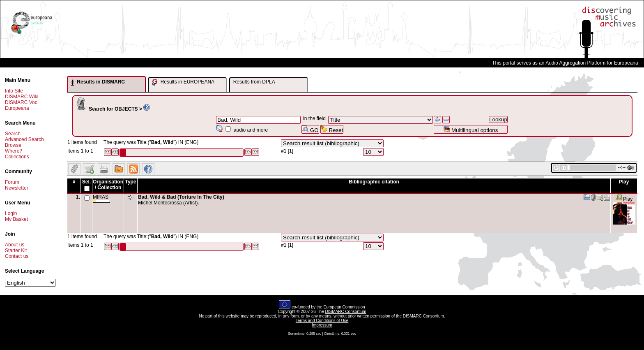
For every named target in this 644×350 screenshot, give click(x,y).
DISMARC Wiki (22, 97)
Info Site (14, 91)
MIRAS (101, 198)
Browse (13, 145)
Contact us (17, 256)
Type (130, 182)
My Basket (16, 219)
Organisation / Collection (108, 185)
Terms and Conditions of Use (322, 321)
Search (13, 134)
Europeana (17, 108)
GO (310, 129)
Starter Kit (16, 250)
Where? (14, 151)
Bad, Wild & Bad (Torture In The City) (181, 197)
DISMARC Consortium (346, 312)
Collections (17, 157)
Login (11, 213)
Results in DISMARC (98, 82)
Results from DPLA (254, 82)
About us (15, 245)
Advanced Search (24, 139)
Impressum (322, 325)
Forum (12, 182)
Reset (332, 129)
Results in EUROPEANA (183, 82)
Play (624, 199)
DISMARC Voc (21, 102)
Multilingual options (470, 129)
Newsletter (17, 188)
